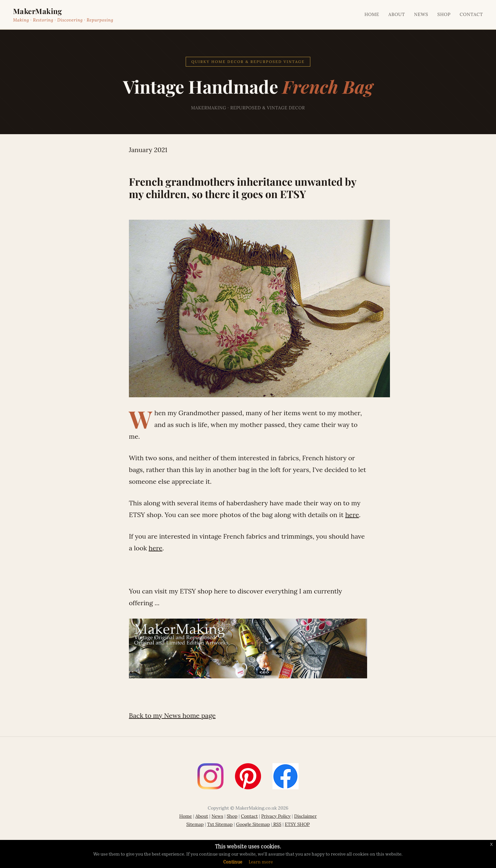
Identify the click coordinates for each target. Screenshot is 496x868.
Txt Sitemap (220, 824)
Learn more (261, 862)
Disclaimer (305, 816)
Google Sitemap (253, 824)
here (352, 515)
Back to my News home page (172, 715)
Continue (233, 862)
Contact (471, 14)
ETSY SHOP (297, 824)
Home (372, 14)
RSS (277, 824)
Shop (444, 14)
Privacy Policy (276, 816)
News (421, 14)
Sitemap (195, 824)
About (397, 14)
